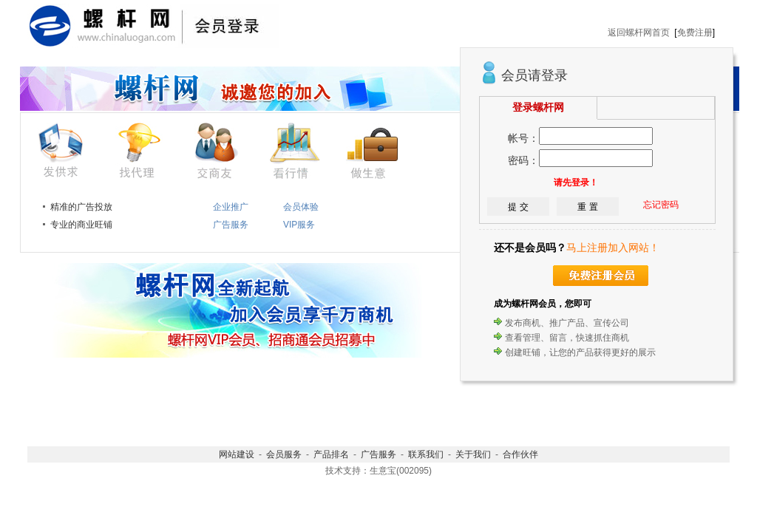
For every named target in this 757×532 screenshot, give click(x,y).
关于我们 (473, 454)
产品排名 (331, 454)
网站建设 (237, 454)
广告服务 (378, 454)
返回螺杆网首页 (639, 33)
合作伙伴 (520, 454)
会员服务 (284, 454)
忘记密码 (661, 205)
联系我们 (426, 454)
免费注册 (695, 33)
